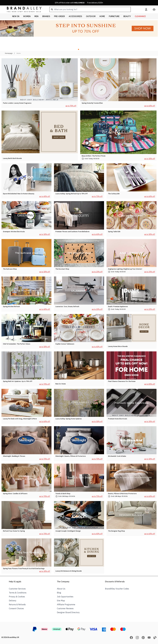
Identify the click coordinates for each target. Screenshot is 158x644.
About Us (61, 589)
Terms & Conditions (18, 593)
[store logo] (22, 9)
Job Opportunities (65, 597)
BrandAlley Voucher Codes (117, 589)
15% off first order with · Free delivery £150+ (79, 3)
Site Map (61, 601)
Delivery (13, 601)
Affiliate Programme (66, 604)
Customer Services (17, 589)
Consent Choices (16, 608)
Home (19, 53)
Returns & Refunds (17, 604)
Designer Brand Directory (68, 612)
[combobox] (93, 9)
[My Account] (146, 9)
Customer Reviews (65, 608)
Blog (59, 593)
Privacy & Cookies (17, 597)
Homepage (9, 53)
